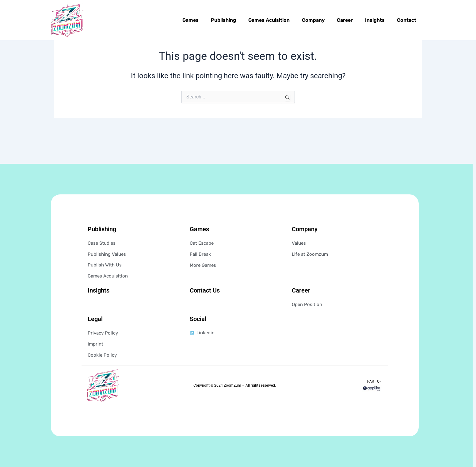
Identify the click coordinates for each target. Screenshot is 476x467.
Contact (407, 20)
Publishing (223, 20)
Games (190, 20)
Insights (375, 20)
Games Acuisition (269, 20)
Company (313, 20)
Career (345, 20)
